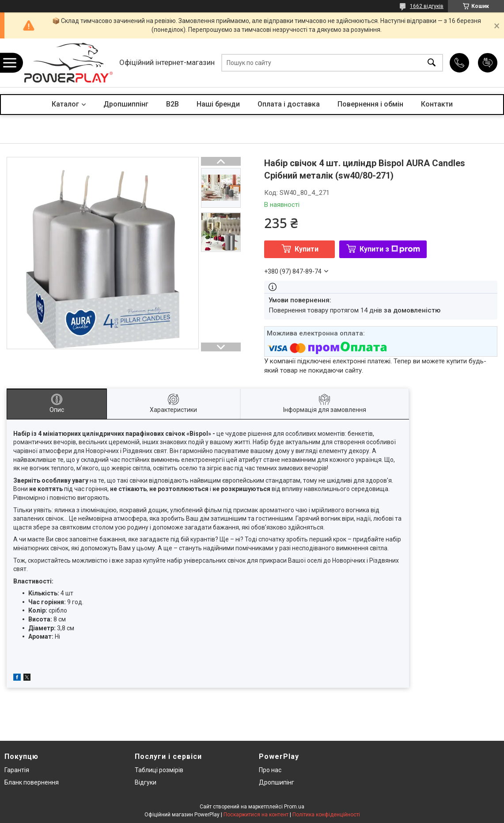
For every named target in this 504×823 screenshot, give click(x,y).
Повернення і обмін (370, 104)
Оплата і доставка (289, 104)
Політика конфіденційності (326, 815)
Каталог (65, 104)
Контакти (437, 104)
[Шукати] (432, 63)
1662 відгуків (427, 6)
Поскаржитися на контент (256, 815)
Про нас (270, 770)
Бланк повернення (32, 782)
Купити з (390, 249)
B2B (172, 104)
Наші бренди (218, 104)
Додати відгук (488, 63)
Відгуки (146, 782)
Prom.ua (294, 807)
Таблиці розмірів (159, 770)
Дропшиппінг (126, 104)
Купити (307, 249)
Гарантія (17, 770)
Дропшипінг (277, 782)
